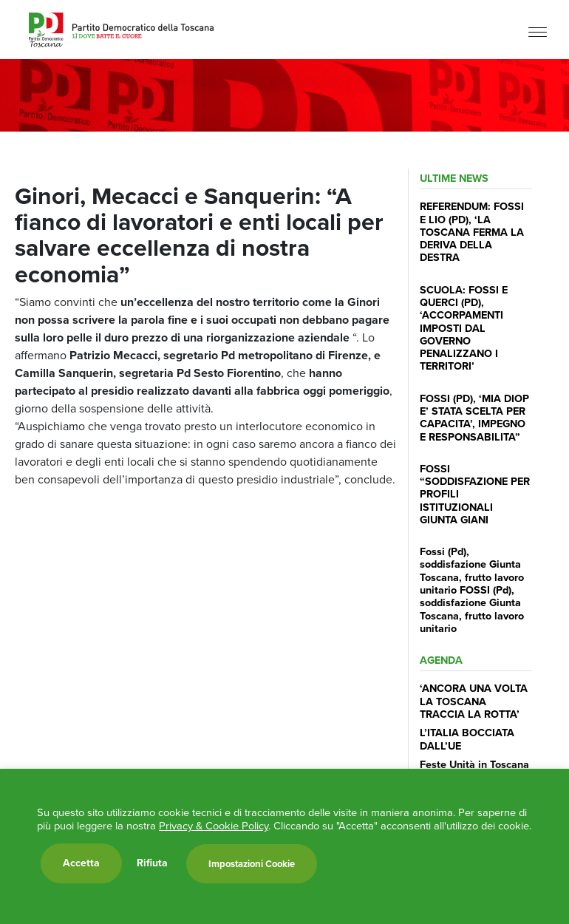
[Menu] (538, 31)
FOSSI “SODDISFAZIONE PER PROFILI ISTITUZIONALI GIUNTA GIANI (475, 494)
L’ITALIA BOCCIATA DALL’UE (467, 739)
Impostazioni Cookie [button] (252, 864)
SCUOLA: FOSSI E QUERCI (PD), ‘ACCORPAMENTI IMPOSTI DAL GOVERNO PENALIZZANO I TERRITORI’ (464, 328)
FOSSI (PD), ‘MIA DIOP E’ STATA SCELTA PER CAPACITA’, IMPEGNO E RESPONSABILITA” (474, 418)
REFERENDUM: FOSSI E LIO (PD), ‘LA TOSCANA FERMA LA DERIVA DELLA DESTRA (472, 232)
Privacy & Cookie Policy (214, 826)
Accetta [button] (81, 863)
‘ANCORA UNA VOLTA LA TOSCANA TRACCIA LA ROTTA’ (474, 701)
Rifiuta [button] (152, 863)
